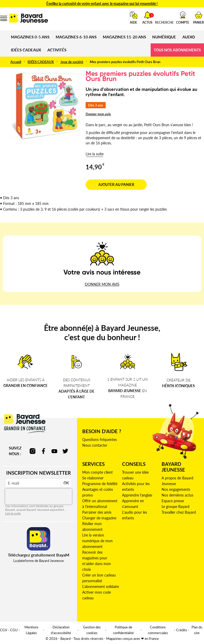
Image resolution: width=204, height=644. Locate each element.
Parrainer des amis (97, 512)
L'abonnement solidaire (101, 586)
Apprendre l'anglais (137, 495)
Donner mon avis (98, 114)
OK (66, 483)
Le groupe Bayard (176, 507)
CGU (14, 630)
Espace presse (173, 501)
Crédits (182, 630)
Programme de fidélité (100, 484)
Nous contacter (95, 445)
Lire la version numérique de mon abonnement (97, 541)
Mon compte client (97, 472)
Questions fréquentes (100, 440)
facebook (43, 451)
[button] (183, 18)
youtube (54, 451)
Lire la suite (95, 154)
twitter (65, 451)
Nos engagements (176, 489)
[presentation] (39, 497)
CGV (4, 630)
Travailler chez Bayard (179, 512)
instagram (33, 451)
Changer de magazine (99, 518)
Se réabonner (93, 478)
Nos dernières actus (177, 495)
